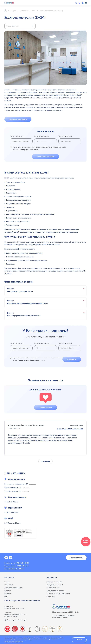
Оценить (19, 535)
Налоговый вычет (53, 588)
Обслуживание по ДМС (55, 585)
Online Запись (86, 542)
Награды (8, 591)
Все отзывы (45, 461)
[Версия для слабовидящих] (76, 3)
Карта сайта (51, 597)
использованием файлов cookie (14, 642)
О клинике (9, 578)
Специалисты (9, 585)
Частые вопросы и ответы (56, 591)
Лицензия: (8, 612)
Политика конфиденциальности (58, 594)
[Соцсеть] (6, 558)
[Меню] (86, 3)
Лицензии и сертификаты (14, 588)
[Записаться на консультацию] (83, 3)
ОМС (6, 597)
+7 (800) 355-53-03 (11, 512)
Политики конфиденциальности (25, 150)
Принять (79, 640)
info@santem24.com (12, 523)
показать (33, 484)
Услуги (7, 582)
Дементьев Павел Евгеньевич (70, 429)
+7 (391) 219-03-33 (11, 502)
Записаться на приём (54, 582)
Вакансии (8, 594)
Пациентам (52, 578)
